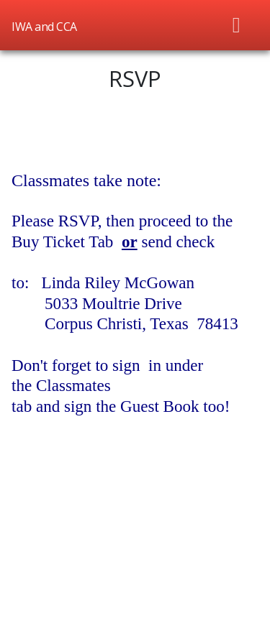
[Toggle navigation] (237, 25)
